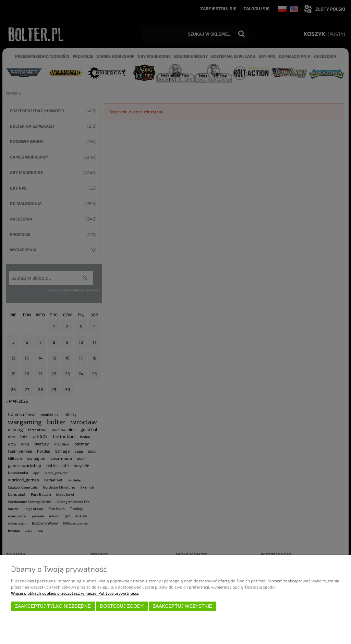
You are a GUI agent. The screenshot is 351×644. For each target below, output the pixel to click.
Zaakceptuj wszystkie (183, 606)
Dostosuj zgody (122, 606)
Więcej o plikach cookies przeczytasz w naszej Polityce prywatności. (75, 593)
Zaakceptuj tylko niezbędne (53, 606)
